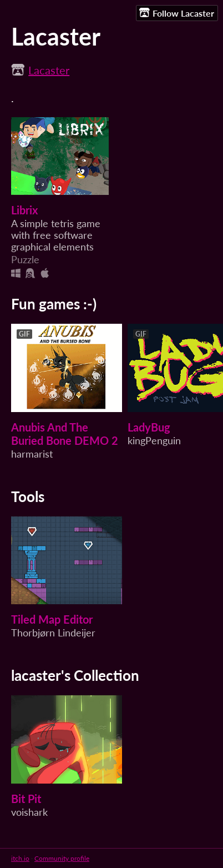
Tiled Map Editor (52, 619)
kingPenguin (154, 441)
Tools (28, 496)
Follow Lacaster (177, 13)
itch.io (20, 858)
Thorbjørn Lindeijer (53, 633)
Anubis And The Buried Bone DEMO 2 (65, 434)
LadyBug (149, 427)
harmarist (32, 454)
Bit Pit (26, 799)
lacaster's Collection (75, 675)
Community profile (62, 858)
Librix (24, 210)
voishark (29, 812)
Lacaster (49, 70)
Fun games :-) (54, 304)
